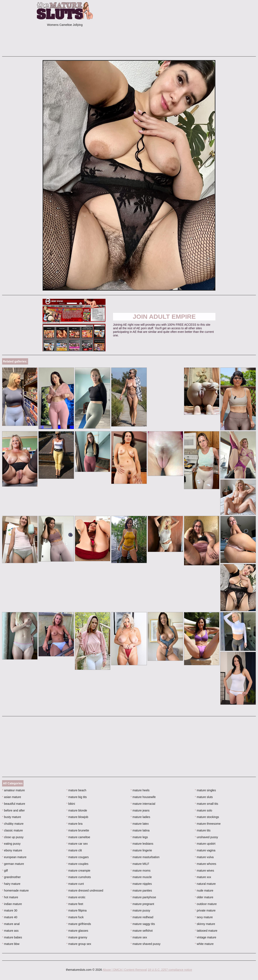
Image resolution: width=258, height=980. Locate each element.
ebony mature (12, 850)
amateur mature (13, 790)
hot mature (10, 897)
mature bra (74, 824)
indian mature (12, 904)
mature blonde (77, 810)
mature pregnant (142, 904)
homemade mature (15, 890)
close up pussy (13, 837)
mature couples (77, 864)
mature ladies (140, 817)
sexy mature (204, 917)
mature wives (205, 871)
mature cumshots (79, 877)
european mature (14, 857)
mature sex (139, 937)
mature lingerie (141, 850)
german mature (13, 864)
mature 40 (10, 917)
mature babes (12, 937)
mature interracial (143, 804)
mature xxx (203, 877)
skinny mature (205, 924)
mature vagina (205, 850)
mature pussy (140, 910)
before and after (13, 810)
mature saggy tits (143, 924)
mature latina (140, 830)
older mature (204, 897)
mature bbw (11, 944)
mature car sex (77, 844)
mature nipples (141, 884)
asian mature (12, 797)
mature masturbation (145, 857)
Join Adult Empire (164, 317)
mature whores (206, 864)
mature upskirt (205, 844)
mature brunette (78, 830)
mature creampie (78, 871)
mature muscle (141, 877)
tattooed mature (206, 931)
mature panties (141, 890)
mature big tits (76, 797)
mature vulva (204, 857)
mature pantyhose (143, 897)
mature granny (77, 937)
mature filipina (76, 910)
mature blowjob (77, 817)
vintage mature (206, 937)
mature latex (140, 824)
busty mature (12, 817)
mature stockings (207, 817)
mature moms (141, 871)
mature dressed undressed (85, 890)
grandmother (11, 877)
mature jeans (140, 810)
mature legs (139, 837)
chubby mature (13, 824)
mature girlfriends (79, 924)
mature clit (74, 850)
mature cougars (78, 857)
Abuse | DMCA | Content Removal (125, 970)
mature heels (140, 790)
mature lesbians (142, 844)
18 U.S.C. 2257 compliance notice (170, 970)
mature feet (75, 904)
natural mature (205, 884)
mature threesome (208, 824)
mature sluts (204, 797)
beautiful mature (14, 804)
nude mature (204, 890)
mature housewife (143, 797)
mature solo (204, 810)
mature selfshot (142, 931)
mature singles (205, 790)
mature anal (11, 924)
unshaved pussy (207, 837)
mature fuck (75, 917)
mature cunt (75, 884)
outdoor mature (206, 904)
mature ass (10, 931)
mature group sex (79, 944)
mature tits (203, 830)
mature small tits (207, 804)
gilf (5, 871)
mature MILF (140, 864)
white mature (204, 944)
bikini (71, 804)
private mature (205, 910)
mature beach (76, 790)
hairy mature (11, 884)
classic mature (12, 830)
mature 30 (10, 910)
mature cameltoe (78, 837)
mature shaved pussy (146, 944)
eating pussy (11, 844)
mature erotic (76, 897)
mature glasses (77, 931)
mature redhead (142, 917)
